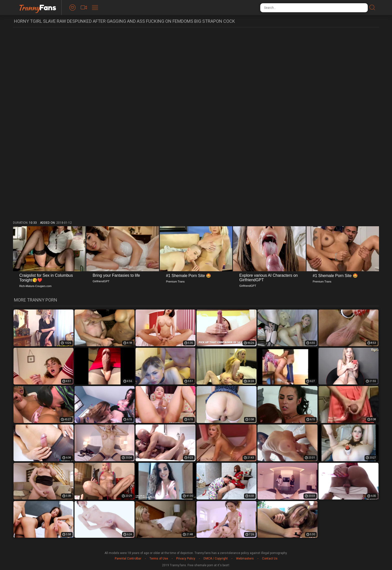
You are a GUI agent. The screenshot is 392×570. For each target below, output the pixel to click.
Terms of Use (159, 558)
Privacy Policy (186, 558)
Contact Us (270, 558)
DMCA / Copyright (216, 558)
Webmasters (245, 558)
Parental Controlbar (128, 558)
